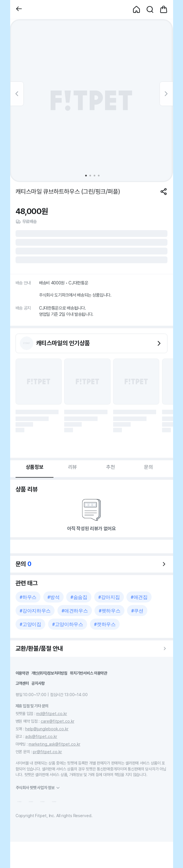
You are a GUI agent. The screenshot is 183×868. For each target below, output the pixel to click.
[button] (19, 9)
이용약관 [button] (22, 673)
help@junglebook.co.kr (47, 729)
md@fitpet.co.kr (52, 713)
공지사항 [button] (38, 683)
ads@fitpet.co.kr (41, 736)
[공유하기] (164, 192)
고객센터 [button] (22, 683)
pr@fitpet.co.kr (47, 752)
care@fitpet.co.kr (58, 721)
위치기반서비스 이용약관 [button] (89, 673)
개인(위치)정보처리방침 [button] (49, 673)
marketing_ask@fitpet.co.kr (54, 744)
